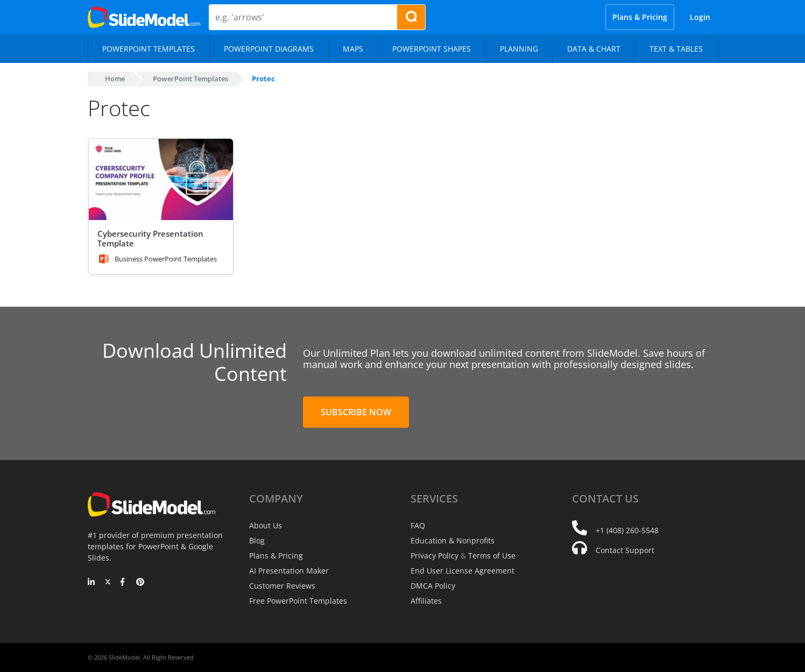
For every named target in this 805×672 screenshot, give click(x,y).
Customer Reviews (282, 586)
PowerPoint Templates (190, 79)
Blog (257, 540)
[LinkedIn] (92, 583)
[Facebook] (124, 583)
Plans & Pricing (640, 17)
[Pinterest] (140, 583)
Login (700, 17)
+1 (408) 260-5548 (627, 530)
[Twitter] (108, 583)
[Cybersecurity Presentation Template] (161, 179)
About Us (266, 525)
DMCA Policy (433, 586)
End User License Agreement (462, 571)
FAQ (418, 525)
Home (115, 79)
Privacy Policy (435, 556)
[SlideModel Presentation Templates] (144, 17)
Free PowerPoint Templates (298, 601)
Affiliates (426, 601)
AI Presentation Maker (289, 571)
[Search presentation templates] (411, 17)
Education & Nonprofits (453, 540)
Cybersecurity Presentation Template (150, 238)
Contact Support (625, 550)
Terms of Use (492, 556)
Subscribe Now (356, 412)
